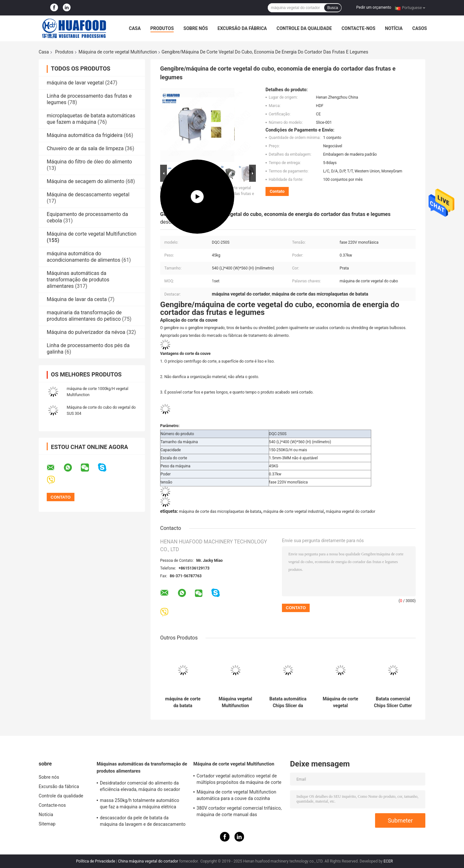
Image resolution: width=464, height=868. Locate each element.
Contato (277, 191)
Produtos (162, 28)
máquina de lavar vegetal (75, 83)
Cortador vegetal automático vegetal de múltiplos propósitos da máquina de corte (239, 779)
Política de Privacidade (96, 861)
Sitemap (47, 824)
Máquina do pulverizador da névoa (86, 332)
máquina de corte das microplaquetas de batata (220, 512)
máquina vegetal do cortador (350, 512)
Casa (135, 28)
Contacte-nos (358, 28)
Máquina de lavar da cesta (77, 299)
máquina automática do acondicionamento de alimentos (83, 257)
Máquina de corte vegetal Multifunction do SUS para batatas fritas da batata (341, 702)
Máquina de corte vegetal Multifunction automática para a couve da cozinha (236, 795)
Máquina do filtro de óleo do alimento (89, 162)
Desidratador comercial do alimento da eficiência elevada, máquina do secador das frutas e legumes (140, 787)
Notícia (394, 28)
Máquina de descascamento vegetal (88, 195)
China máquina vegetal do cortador (148, 861)
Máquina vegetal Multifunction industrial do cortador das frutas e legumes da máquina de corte (235, 702)
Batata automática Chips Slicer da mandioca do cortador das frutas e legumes (288, 702)
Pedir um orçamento (374, 7)
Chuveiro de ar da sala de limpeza (85, 148)
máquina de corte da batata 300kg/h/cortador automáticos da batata (183, 702)
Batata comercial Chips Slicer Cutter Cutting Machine (393, 702)
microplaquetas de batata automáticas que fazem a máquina (91, 119)
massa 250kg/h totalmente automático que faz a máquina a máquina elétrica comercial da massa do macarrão (140, 805)
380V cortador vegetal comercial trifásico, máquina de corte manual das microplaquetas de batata (239, 812)
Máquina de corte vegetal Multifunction (118, 52)
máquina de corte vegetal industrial (293, 512)
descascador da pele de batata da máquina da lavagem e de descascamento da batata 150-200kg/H (143, 822)
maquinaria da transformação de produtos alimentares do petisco (84, 316)
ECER (388, 861)
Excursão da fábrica (242, 28)
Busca (333, 8)
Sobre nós (196, 28)
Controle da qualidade (304, 28)
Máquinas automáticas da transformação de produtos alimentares (78, 280)
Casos (419, 28)
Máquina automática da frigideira (85, 135)
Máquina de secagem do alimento (86, 181)
